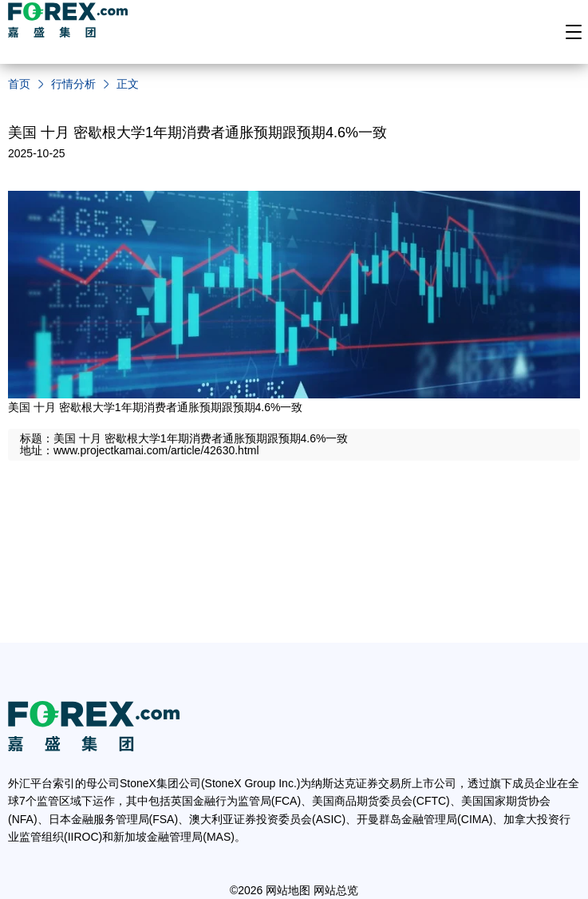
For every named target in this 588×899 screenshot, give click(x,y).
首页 (19, 84)
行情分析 (73, 84)
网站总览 (336, 890)
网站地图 (288, 890)
